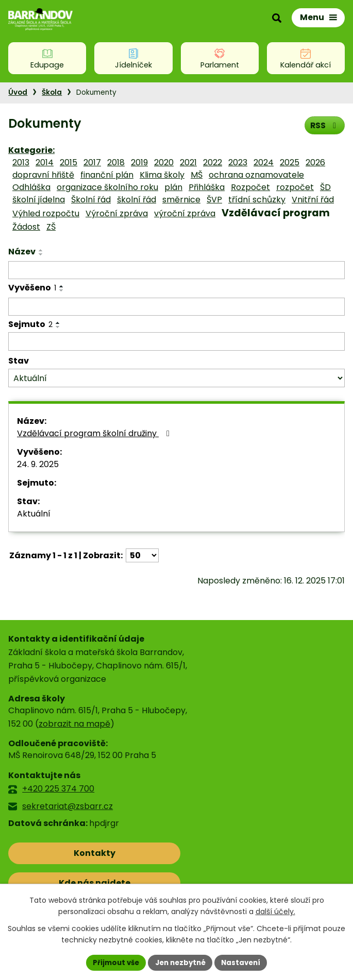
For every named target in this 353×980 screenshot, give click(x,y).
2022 (213, 162)
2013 (21, 162)
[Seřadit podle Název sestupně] (41, 254)
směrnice (181, 200)
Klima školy (162, 175)
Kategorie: (31, 150)
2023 (238, 162)
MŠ (197, 175)
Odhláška (31, 187)
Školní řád (91, 200)
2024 (264, 162)
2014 (45, 162)
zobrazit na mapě (74, 724)
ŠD (325, 187)
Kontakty (54, 853)
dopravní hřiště (43, 175)
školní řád (137, 200)
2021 (188, 162)
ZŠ (51, 227)
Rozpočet (250, 187)
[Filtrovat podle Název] (176, 270)
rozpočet (295, 187)
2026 (315, 162)
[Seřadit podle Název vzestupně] (41, 250)
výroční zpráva (185, 213)
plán (173, 187)
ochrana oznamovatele (256, 175)
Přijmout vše (113, 962)
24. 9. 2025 (38, 464)
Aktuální (34, 514)
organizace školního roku (107, 187)
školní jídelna (39, 200)
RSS (324, 125)
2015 (69, 162)
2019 (139, 162)
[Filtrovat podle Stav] (176, 378)
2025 (290, 162)
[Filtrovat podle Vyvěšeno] (176, 307)
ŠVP (214, 200)
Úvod (18, 92)
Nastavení (245, 962)
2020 (164, 162)
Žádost (26, 227)
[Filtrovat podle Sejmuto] (176, 341)
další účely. (275, 911)
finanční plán (107, 175)
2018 (116, 162)
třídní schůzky (257, 200)
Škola (52, 92)
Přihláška (207, 187)
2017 (92, 162)
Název (22, 252)
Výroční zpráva (117, 213)
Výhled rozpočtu (46, 213)
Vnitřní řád (313, 200)
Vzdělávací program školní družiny (95, 433)
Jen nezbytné (181, 962)
